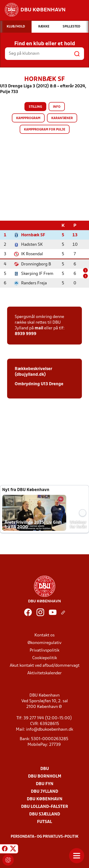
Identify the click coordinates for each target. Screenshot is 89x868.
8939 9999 (26, 334)
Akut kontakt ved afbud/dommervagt (45, 665)
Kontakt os (44, 635)
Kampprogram (28, 118)
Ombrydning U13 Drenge (39, 384)
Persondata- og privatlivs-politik (45, 837)
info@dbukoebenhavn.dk (50, 729)
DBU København (45, 799)
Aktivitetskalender (44, 673)
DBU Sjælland (45, 814)
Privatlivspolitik (44, 650)
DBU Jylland (44, 791)
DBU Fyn (45, 784)
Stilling (35, 107)
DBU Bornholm (45, 776)
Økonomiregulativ (44, 643)
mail (39, 328)
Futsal (44, 822)
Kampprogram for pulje (45, 130)
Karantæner (62, 118)
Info (57, 107)
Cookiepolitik (45, 658)
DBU (45, 769)
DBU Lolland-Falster (45, 807)
